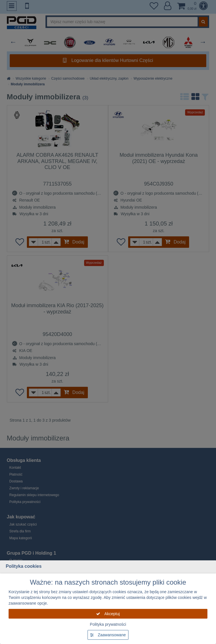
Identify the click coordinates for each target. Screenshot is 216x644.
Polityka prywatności (108, 624)
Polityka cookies (24, 566)
